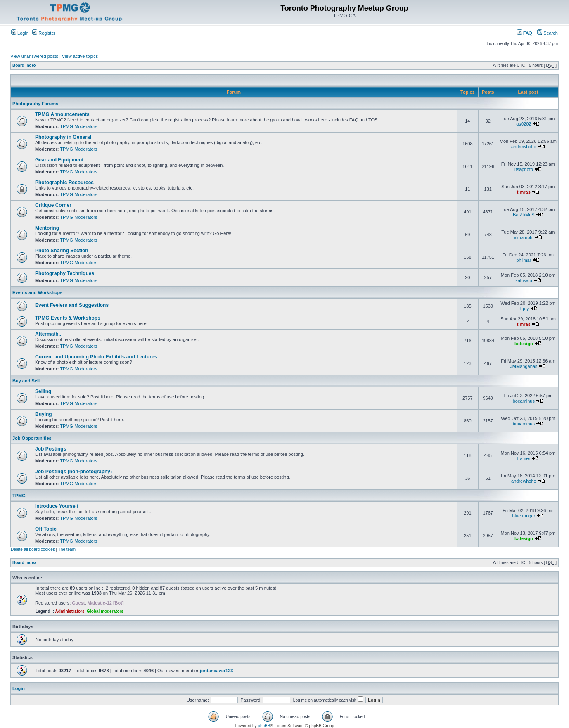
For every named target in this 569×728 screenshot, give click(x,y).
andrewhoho (524, 147)
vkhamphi (524, 237)
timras (524, 192)
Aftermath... (49, 334)
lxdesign (524, 344)
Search (548, 33)
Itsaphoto (524, 169)
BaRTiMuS (524, 215)
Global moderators (105, 611)
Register (44, 33)
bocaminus (524, 401)
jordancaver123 (217, 671)
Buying (44, 414)
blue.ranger (524, 516)
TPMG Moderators (78, 126)
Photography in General (63, 137)
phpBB (264, 726)
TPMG (19, 496)
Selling (43, 391)
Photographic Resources (64, 183)
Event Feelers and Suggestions (72, 305)
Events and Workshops (37, 292)
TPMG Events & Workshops (68, 318)
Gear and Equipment (59, 160)
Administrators (70, 611)
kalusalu (524, 280)
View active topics (80, 56)
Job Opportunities (32, 438)
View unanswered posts (34, 56)
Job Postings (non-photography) (73, 472)
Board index (24, 65)
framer (524, 458)
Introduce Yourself (57, 506)
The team (67, 549)
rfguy (524, 308)
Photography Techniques (65, 273)
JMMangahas (524, 366)
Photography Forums (35, 104)
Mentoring (47, 228)
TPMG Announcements (62, 114)
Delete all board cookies (33, 549)
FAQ (525, 33)
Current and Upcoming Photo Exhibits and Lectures (96, 357)
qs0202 (524, 124)
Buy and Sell (26, 381)
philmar (524, 260)
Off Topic (46, 529)
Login (20, 33)
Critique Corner (53, 205)
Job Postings (51, 449)
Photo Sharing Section (62, 251)
